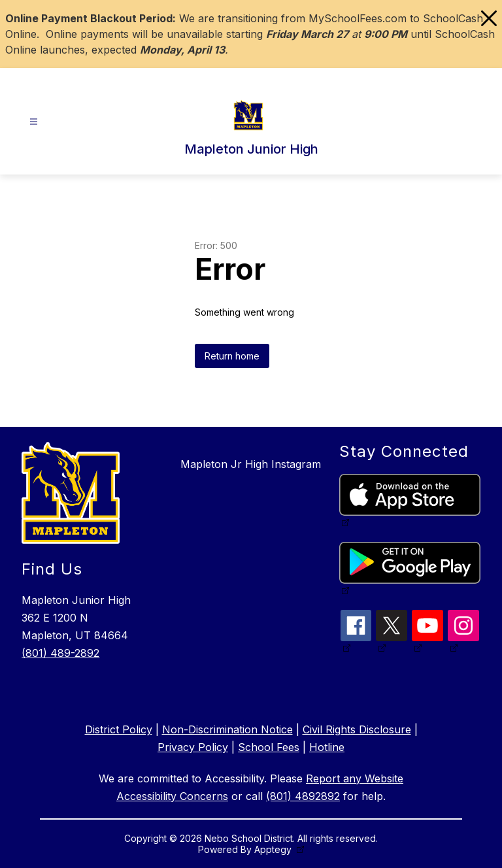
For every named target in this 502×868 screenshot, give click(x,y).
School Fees (269, 747)
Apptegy (274, 849)
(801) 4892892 (303, 796)
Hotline (327, 747)
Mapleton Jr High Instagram (251, 464)
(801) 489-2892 (60, 653)
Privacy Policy (193, 747)
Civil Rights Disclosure (357, 729)
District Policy (119, 729)
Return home (232, 356)
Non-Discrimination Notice (227, 729)
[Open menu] (34, 122)
